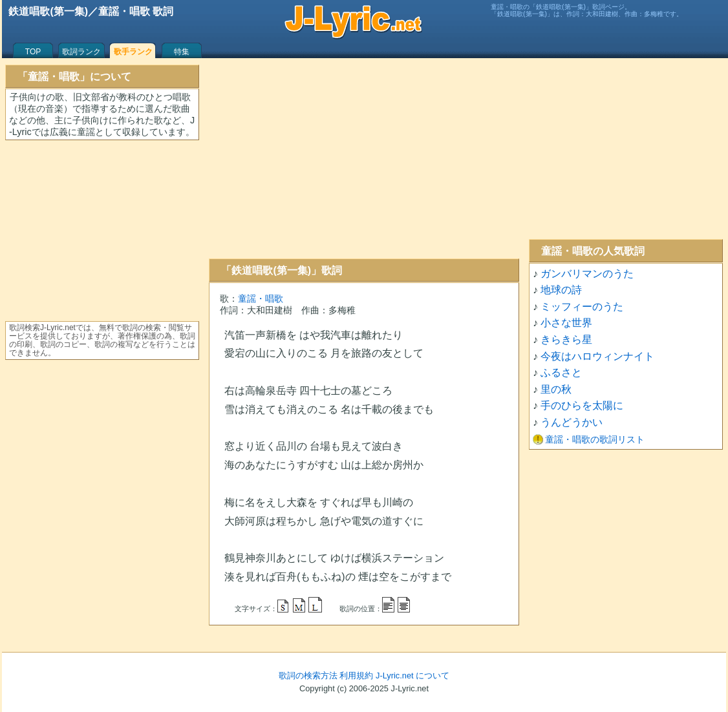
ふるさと (561, 372)
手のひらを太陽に (582, 405)
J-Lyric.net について (412, 675)
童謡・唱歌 (261, 298)
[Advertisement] (364, 158)
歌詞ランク (81, 52)
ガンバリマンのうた (587, 274)
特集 (182, 52)
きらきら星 (566, 340)
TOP (33, 52)
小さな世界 (566, 323)
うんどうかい (572, 422)
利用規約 (356, 675)
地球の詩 (561, 290)
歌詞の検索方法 (308, 675)
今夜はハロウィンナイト (597, 356)
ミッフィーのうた (582, 307)
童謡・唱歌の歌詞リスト (595, 439)
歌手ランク (133, 52)
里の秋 (556, 389)
